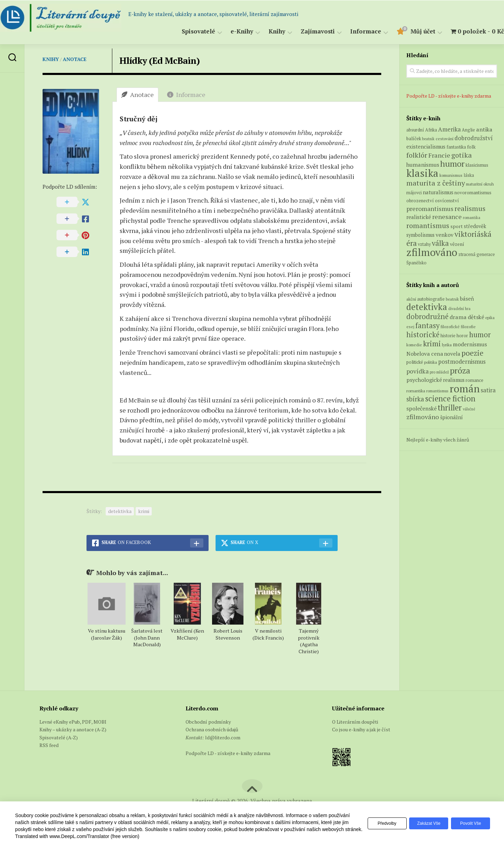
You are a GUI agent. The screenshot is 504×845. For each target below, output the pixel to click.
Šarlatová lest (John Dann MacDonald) (147, 638)
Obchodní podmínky (208, 722)
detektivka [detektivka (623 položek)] (427, 307)
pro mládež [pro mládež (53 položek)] (439, 372)
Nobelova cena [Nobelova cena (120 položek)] (425, 354)
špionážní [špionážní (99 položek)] (452, 417)
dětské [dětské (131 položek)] (476, 317)
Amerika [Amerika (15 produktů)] (449, 129)
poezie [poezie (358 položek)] (472, 353)
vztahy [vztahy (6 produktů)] (424, 244)
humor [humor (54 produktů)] (452, 164)
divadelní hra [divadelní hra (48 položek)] (459, 309)
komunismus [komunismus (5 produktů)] (451, 175)
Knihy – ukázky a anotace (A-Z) (73, 729)
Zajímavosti (304, 32)
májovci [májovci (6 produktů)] (414, 193)
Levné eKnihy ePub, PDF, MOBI (73, 722)
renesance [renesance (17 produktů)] (447, 217)
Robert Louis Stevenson (228, 634)
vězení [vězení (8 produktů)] (457, 244)
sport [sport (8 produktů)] (457, 226)
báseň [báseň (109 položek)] (467, 299)
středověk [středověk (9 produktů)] (475, 226)
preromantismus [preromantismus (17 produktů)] (430, 209)
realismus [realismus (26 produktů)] (470, 208)
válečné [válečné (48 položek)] (469, 409)
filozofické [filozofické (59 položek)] (450, 327)
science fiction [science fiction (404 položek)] (450, 398)
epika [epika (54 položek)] (490, 318)
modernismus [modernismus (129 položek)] (470, 344)
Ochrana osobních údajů (212, 729)
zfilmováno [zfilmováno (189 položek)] (423, 417)
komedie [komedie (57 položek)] (414, 345)
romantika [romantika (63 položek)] (416, 391)
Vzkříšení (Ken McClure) (187, 634)
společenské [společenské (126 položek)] (422, 408)
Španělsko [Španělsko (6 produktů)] (416, 263)
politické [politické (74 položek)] (415, 362)
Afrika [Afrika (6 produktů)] (431, 130)
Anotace (75, 59)
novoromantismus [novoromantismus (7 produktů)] (473, 193)
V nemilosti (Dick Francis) (268, 634)
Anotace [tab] (137, 95)
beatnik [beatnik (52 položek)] (452, 299)
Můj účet (409, 32)
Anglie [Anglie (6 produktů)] (468, 130)
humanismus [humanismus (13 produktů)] (423, 165)
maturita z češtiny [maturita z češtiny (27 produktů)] (436, 183)
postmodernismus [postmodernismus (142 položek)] (462, 362)
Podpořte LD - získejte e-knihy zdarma (449, 96)
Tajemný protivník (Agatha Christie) (309, 641)
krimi (144, 511)
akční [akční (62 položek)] (411, 299)
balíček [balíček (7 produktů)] (414, 138)
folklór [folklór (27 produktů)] (417, 155)
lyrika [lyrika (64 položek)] (447, 345)
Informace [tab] (186, 95)
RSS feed (49, 745)
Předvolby (381, 823)
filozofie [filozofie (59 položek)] (468, 327)
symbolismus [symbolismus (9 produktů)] (420, 235)
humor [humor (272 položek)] (480, 335)
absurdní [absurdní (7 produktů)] (415, 130)
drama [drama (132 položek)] (458, 317)
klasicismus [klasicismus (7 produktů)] (477, 165)
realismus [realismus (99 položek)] (454, 380)
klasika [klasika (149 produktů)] (422, 173)
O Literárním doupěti (355, 722)
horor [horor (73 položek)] (462, 336)
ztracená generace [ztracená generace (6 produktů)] (477, 254)
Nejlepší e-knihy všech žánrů (438, 440)
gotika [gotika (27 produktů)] (462, 155)
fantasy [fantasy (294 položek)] (427, 325)
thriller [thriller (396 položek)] (450, 408)
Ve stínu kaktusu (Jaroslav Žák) (107, 634)
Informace (352, 32)
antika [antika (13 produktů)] (484, 129)
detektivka (120, 511)
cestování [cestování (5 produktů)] (445, 139)
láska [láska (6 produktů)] (469, 175)
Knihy (263, 32)
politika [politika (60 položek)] (431, 362)
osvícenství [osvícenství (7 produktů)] (447, 201)
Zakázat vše (425, 823)
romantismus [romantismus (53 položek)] (437, 391)
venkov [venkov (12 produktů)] (445, 235)
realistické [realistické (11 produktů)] (419, 217)
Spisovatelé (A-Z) (59, 737)
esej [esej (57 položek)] (410, 327)
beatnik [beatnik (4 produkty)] (428, 139)
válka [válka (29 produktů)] (440, 243)
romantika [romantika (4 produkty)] (472, 218)
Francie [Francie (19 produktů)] (439, 155)
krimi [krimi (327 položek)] (432, 344)
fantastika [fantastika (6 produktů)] (456, 147)
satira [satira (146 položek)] (488, 390)
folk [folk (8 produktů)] (471, 147)
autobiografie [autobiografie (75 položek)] (431, 299)
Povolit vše (469, 823)
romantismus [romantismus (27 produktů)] (428, 225)
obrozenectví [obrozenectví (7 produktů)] (420, 201)
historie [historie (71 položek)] (448, 336)
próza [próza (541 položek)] (460, 370)
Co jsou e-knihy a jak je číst (361, 729)
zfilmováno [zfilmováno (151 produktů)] (432, 252)
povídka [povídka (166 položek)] (418, 371)
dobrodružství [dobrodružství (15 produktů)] (474, 138)
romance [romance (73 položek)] (475, 380)
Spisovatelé (185, 32)
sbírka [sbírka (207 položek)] (415, 399)
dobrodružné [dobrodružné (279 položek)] (427, 316)
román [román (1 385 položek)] (465, 388)
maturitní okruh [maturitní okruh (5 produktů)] (480, 184)
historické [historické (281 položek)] (423, 335)
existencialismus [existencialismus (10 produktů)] (426, 146)
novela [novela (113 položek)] (452, 354)
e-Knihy (228, 32)
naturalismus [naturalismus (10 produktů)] (438, 192)
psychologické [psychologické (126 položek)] (424, 380)
